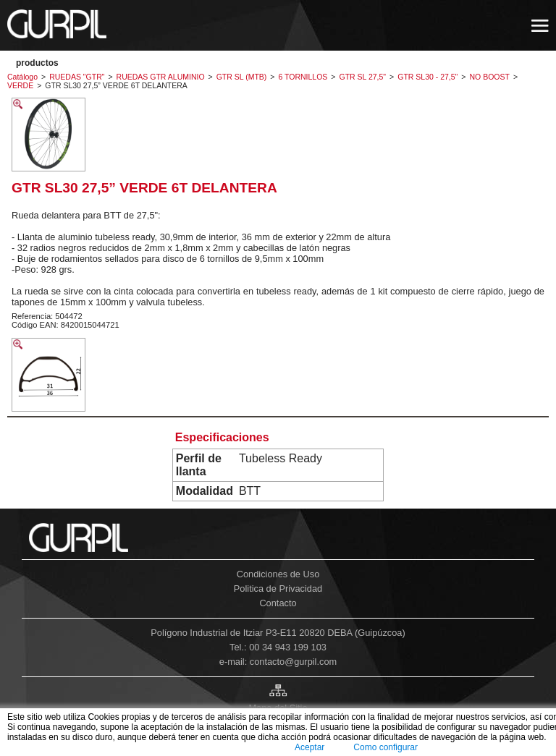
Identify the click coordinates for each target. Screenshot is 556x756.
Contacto (278, 603)
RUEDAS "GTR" (77, 77)
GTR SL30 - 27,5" (427, 77)
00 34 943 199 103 (288, 647)
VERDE (20, 85)
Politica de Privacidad (278, 589)
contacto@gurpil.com (293, 662)
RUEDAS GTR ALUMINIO (161, 77)
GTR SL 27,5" (362, 77)
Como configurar (386, 747)
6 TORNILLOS (303, 77)
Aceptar (309, 747)
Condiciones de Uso (278, 574)
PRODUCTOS (37, 63)
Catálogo (22, 77)
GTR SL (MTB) (242, 77)
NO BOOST (490, 77)
